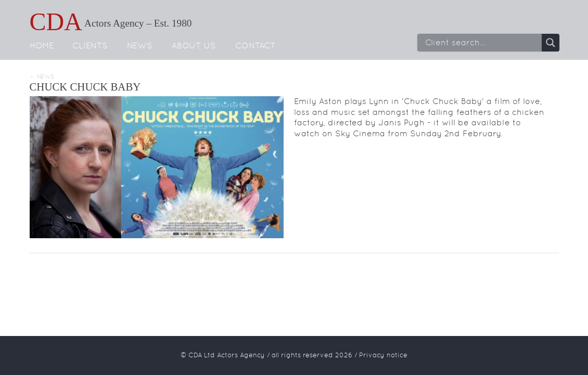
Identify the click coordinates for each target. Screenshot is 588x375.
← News (42, 77)
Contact (255, 46)
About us (194, 46)
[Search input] (482, 43)
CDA (56, 22)
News (140, 46)
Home (42, 46)
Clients (90, 46)
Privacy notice (383, 355)
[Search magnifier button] (551, 43)
